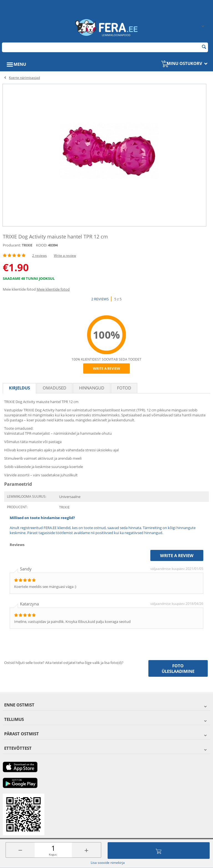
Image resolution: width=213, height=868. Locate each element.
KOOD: (42, 245)
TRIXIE (27, 245)
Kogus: (53, 854)
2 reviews (40, 256)
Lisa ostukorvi (159, 851)
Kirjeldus (19, 388)
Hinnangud (92, 388)
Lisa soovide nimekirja (108, 863)
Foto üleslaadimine (178, 668)
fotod (124, 388)
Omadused (54, 388)
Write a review (65, 256)
